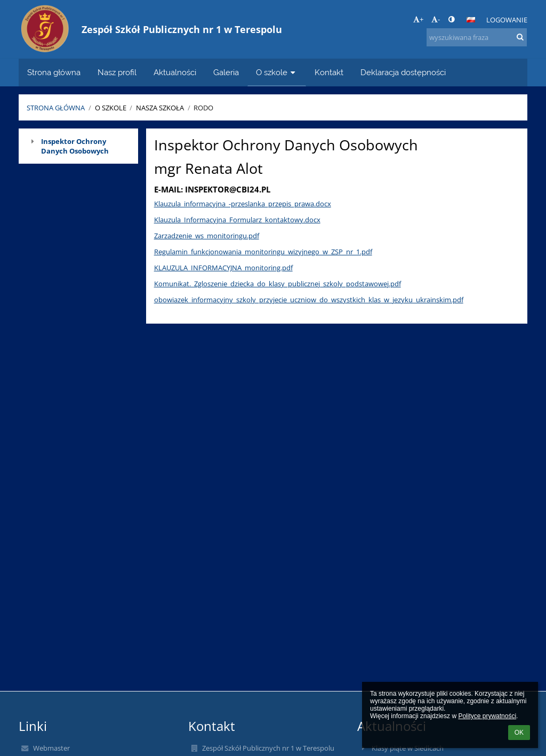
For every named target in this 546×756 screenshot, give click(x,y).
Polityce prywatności (487, 716)
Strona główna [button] (54, 72)
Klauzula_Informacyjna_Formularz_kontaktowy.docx (237, 220)
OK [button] (519, 733)
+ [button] (418, 19)
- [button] (436, 19)
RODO (203, 108)
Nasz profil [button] (117, 72)
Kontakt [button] (329, 72)
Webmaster (51, 748)
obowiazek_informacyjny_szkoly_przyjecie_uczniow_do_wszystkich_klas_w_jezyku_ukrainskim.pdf (309, 300)
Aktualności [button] (175, 72)
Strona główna (56, 108)
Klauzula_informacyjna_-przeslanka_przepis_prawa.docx (243, 204)
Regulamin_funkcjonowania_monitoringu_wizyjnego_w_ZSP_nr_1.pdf (263, 252)
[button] (471, 20)
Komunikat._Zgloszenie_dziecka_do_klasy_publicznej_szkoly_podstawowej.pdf (278, 284)
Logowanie (507, 20)
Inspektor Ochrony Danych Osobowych (75, 146)
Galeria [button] (226, 72)
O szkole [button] (277, 72)
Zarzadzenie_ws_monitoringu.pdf (207, 236)
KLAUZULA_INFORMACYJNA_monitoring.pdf (223, 268)
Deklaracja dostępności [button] (403, 72)
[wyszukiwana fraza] (477, 37)
